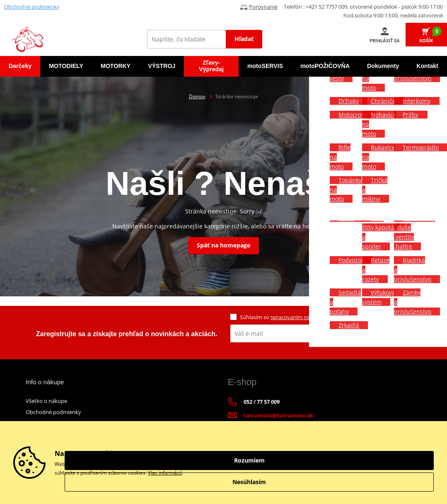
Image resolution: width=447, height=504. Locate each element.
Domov (197, 96)
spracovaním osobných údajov (308, 317)
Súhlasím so (293, 317)
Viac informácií (165, 473)
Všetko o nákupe (46, 401)
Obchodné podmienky (32, 7)
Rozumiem (388, 460)
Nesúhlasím (388, 482)
